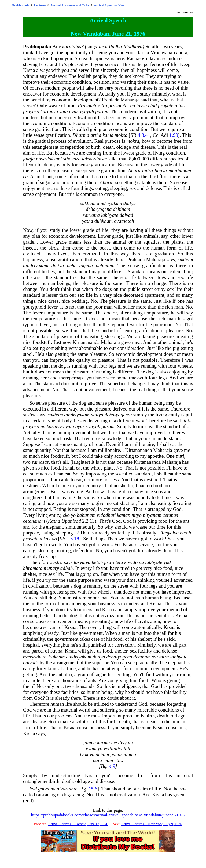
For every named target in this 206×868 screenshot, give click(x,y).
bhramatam (35, 568)
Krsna (29, 70)
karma (104, 743)
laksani (55, 159)
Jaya (103, 47)
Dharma (81, 135)
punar (116, 754)
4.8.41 (144, 135)
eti (117, 760)
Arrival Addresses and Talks (70, 5)
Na (104, 106)
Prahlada (111, 100)
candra (181, 52)
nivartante (67, 789)
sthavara (72, 159)
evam (91, 748)
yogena (104, 209)
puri (180, 456)
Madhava (133, 47)
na (133, 106)
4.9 (112, 766)
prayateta (118, 106)
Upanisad (71, 521)
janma (90, 743)
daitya (130, 203)
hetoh (185, 533)
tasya (141, 106)
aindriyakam (109, 203)
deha (91, 209)
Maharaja (130, 100)
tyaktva (87, 754)
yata (64, 111)
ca (25, 176)
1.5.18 (73, 539)
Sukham (57, 657)
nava (41, 159)
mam (108, 760)
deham (102, 754)
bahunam (86, 515)
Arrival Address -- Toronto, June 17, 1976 (78, 824)
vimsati (101, 159)
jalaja (29, 159)
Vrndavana (162, 52)
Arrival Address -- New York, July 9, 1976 (152, 824)
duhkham (104, 221)
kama (108, 135)
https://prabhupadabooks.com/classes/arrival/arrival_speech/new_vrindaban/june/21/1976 (108, 815)
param (102, 111)
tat (181, 106)
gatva (44, 789)
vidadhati (106, 515)
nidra (148, 171)
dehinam (122, 209)
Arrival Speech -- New (109, 5)
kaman (124, 515)
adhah (67, 568)
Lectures (40, 5)
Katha (54, 521)
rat (39, 795)
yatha (88, 221)
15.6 (93, 789)
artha (96, 135)
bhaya (161, 171)
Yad (33, 789)
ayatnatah (124, 221)
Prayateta (88, 106)
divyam (126, 743)
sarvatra (91, 215)
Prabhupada (21, 5)
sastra (29, 415)
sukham (88, 203)
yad (167, 562)
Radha (115, 47)
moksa (121, 135)
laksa (87, 159)
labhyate (110, 215)
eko (66, 515)
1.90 (174, 135)
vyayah (87, 111)
